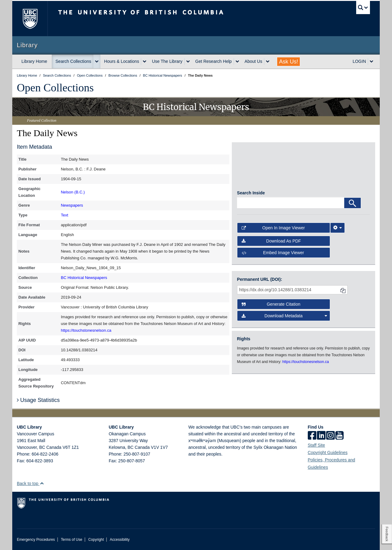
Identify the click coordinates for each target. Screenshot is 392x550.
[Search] (352, 205)
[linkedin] (321, 436)
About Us (254, 61)
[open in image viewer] (254, 169)
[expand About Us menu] (268, 62)
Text (65, 215)
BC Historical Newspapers (84, 278)
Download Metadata (285, 316)
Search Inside (251, 195)
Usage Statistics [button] (38, 400)
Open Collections (55, 88)
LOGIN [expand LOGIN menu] (359, 61)
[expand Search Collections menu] (97, 62)
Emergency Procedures (36, 540)
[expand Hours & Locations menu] (145, 62)
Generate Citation (271, 304)
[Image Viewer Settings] (337, 230)
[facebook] (312, 436)
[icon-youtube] (339, 436)
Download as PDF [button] (271, 243)
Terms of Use (72, 540)
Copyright (96, 540)
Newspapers (72, 205)
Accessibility (120, 540)
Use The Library (167, 61)
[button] (42, 483)
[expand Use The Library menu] (188, 62)
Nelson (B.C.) (73, 192)
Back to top (30, 483)
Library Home (34, 61)
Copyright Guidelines (328, 453)
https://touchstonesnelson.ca (86, 330)
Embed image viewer (273, 255)
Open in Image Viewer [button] (273, 230)
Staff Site (317, 445)
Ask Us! (288, 62)
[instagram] (330, 436)
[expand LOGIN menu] (371, 62)
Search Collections (73, 61)
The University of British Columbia (30, 19)
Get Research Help (214, 61)
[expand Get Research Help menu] (237, 62)
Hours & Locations (122, 61)
